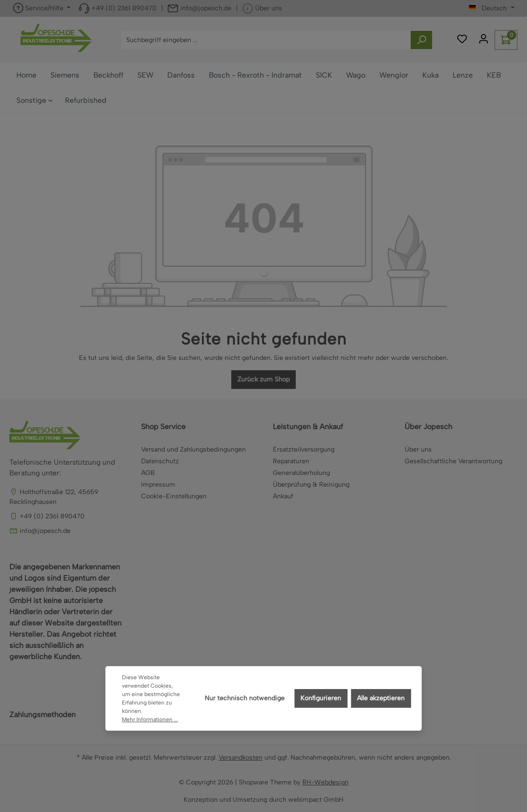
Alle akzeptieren (381, 698)
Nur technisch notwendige (245, 698)
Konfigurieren (321, 698)
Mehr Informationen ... (150, 719)
